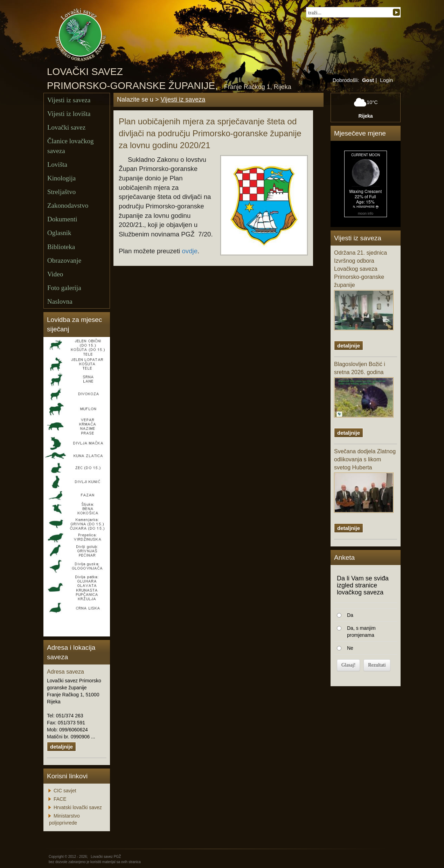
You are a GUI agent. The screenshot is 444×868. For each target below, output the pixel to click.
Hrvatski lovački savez (78, 807)
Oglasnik (59, 233)
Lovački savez (66, 127)
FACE (60, 799)
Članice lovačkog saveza (70, 146)
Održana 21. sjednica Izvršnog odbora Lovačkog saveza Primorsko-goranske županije (364, 290)
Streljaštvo (61, 192)
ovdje (190, 251)
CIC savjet (65, 791)
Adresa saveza (65, 672)
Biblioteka (61, 247)
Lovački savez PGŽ (106, 857)
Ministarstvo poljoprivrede (64, 819)
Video (55, 274)
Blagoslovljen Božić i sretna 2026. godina (364, 389)
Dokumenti (62, 219)
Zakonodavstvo (68, 205)
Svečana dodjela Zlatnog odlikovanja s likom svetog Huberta (365, 481)
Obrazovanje (64, 260)
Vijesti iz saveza (69, 100)
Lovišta (57, 164)
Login (386, 80)
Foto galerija (64, 288)
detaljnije (61, 747)
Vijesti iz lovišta (69, 114)
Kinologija (61, 178)
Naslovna (60, 301)
